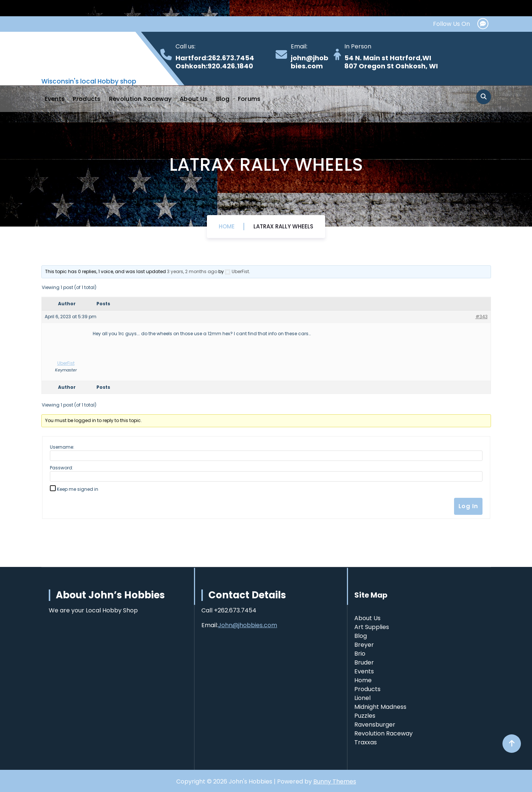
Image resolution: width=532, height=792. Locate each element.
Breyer (364, 645)
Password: (62, 468)
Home (227, 226)
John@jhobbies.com (248, 625)
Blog (223, 99)
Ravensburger (375, 725)
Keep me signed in (78, 489)
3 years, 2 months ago (192, 271)
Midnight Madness (380, 707)
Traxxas (366, 742)
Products (87, 99)
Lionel (362, 698)
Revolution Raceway (140, 99)
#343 (482, 317)
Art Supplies (372, 627)
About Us (194, 99)
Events (55, 99)
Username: (62, 447)
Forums (249, 99)
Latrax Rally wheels (283, 226)
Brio (360, 654)
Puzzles (365, 716)
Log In (468, 506)
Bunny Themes (335, 781)
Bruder (364, 662)
